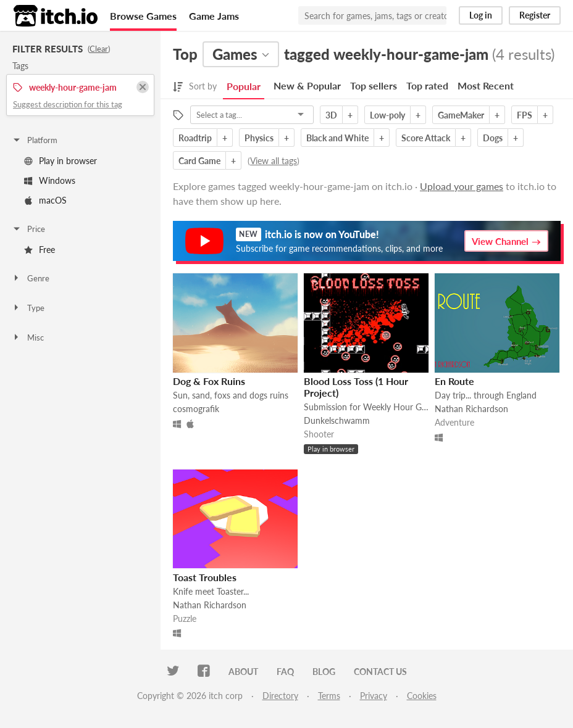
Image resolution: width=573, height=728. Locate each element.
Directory (280, 696)
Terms (329, 696)
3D (331, 115)
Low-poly (387, 115)
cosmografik (196, 409)
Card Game (199, 161)
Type (28, 308)
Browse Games (143, 16)
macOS (45, 200)
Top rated (427, 85)
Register (535, 15)
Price (28, 229)
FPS (525, 115)
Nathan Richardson (471, 409)
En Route (454, 381)
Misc (28, 337)
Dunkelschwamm (337, 420)
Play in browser (61, 161)
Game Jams (214, 16)
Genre (31, 278)
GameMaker (461, 115)
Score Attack (426, 138)
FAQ (285, 672)
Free (40, 250)
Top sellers (374, 85)
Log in (481, 15)
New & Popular (307, 85)
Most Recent (486, 85)
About (243, 672)
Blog (324, 672)
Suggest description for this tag (68, 104)
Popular (244, 86)
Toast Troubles (205, 577)
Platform (35, 140)
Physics (259, 138)
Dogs (493, 138)
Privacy (374, 696)
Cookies (422, 696)
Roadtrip (195, 138)
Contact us (380, 672)
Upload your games (462, 186)
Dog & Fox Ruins (209, 381)
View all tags (274, 161)
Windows (50, 180)
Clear (99, 49)
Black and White (337, 138)
